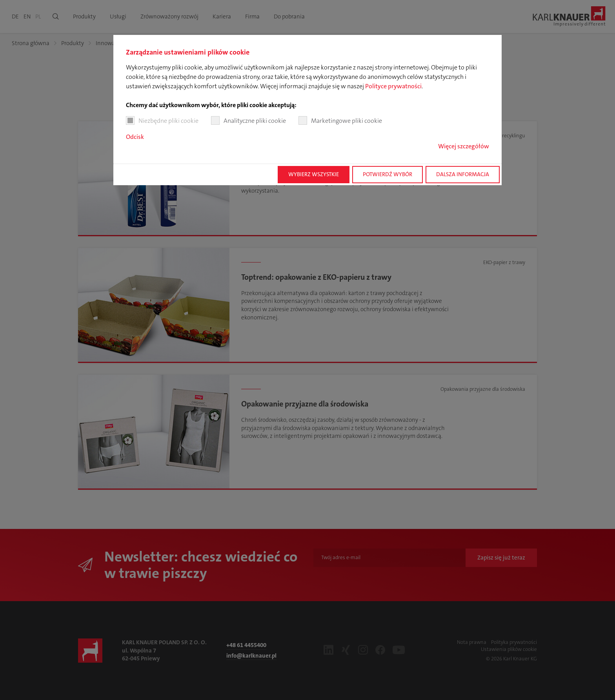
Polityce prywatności (393, 86)
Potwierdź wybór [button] (388, 174)
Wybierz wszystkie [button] (314, 174)
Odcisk (135, 137)
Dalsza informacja (463, 174)
